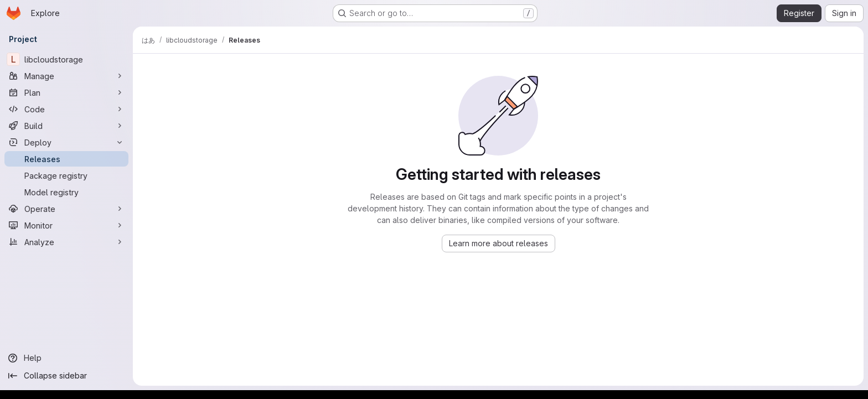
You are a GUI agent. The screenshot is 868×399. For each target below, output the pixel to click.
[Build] (66, 126)
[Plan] (66, 92)
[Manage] (66, 76)
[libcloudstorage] (66, 59)
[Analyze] (66, 242)
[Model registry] (66, 192)
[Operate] (66, 209)
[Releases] (66, 159)
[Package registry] (66, 175)
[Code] (66, 109)
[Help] (66, 358)
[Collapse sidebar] (66, 376)
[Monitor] (66, 225)
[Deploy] (66, 142)
